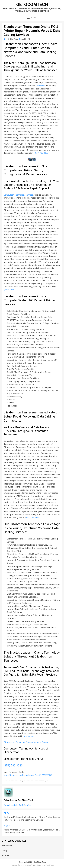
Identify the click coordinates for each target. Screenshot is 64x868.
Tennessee (40, 86)
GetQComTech (32, 5)
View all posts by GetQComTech (18, 805)
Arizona (5, 855)
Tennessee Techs (39, 781)
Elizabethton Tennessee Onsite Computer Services (26, 742)
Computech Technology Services (18, 195)
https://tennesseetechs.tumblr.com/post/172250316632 (29, 775)
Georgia (5, 851)
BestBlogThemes (30, 865)
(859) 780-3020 (41, 153)
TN (47, 781)
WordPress (50, 865)
